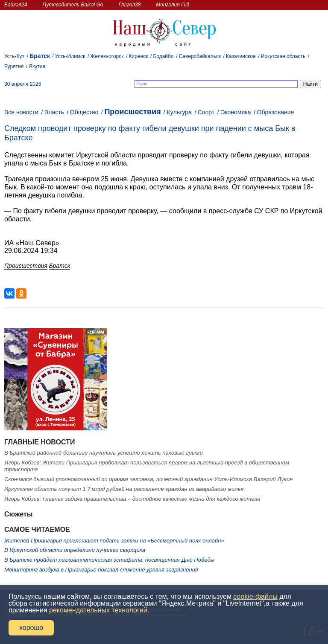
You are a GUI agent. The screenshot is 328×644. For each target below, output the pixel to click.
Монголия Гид (173, 5)
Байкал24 (16, 5)
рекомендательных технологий (98, 610)
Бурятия (14, 67)
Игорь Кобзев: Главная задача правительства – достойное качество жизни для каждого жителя (132, 499)
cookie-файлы (255, 596)
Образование (276, 112)
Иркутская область (283, 56)
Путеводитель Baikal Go (73, 5)
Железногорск (107, 56)
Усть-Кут (14, 56)
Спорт (206, 112)
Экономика (236, 112)
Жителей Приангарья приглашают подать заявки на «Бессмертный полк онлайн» (114, 541)
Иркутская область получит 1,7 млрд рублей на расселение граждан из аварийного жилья (124, 489)
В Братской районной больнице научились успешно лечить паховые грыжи (104, 453)
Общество (84, 112)
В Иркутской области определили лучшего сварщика (75, 550)
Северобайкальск (200, 56)
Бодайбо (163, 56)
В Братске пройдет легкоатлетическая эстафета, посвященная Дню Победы (109, 560)
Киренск (138, 56)
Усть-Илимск (70, 56)
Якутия (37, 67)
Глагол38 (130, 5)
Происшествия (132, 112)
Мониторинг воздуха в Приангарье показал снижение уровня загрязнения (101, 570)
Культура (179, 112)
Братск (40, 56)
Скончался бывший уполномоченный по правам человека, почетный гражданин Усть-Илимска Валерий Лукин (148, 479)
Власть (54, 112)
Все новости (21, 112)
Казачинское (241, 56)
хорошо (31, 628)
